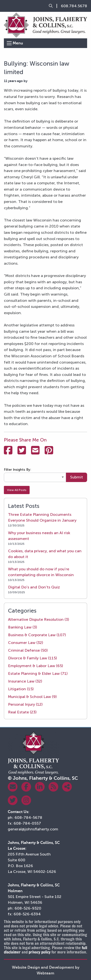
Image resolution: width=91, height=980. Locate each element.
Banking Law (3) (23, 627)
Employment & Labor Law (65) (36, 666)
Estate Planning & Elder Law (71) (38, 673)
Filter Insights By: (17, 470)
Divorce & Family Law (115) (33, 658)
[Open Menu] (9, 43)
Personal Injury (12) (25, 704)
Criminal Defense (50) (28, 650)
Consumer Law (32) (26, 643)
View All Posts (17, 490)
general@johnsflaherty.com (33, 829)
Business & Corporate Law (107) (37, 635)
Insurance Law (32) (25, 681)
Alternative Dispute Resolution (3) (39, 619)
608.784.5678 (74, 6)
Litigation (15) (21, 689)
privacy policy (40, 952)
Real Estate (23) (22, 712)
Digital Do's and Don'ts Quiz (34, 587)
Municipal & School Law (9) (32, 697)
